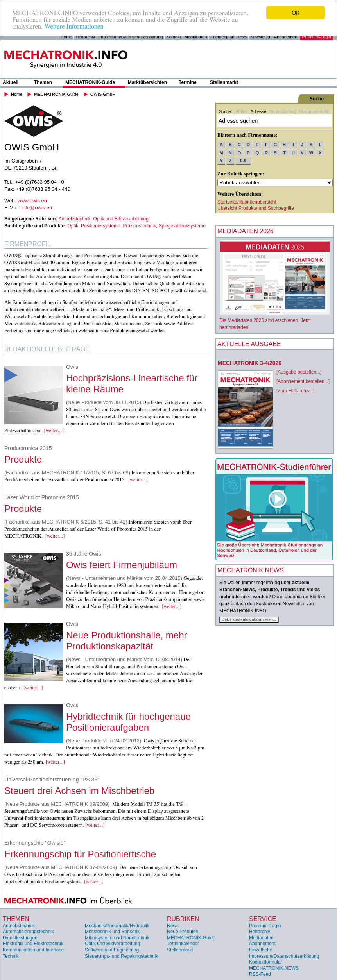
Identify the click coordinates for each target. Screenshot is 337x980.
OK (296, 13)
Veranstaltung (282, 111)
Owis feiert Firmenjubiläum (122, 565)
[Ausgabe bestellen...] (299, 372)
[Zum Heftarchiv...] (295, 391)
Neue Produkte (183, 932)
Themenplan (222, 37)
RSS (242, 37)
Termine (188, 82)
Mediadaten (196, 37)
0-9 (243, 161)
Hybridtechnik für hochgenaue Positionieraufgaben (128, 722)
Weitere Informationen (74, 26)
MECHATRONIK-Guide (90, 82)
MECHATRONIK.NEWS (274, 968)
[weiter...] (54, 431)
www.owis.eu (32, 201)
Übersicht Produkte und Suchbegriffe (256, 208)
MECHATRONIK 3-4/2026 (250, 363)
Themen (43, 82)
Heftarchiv (85, 37)
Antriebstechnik (75, 219)
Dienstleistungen (20, 938)
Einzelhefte (261, 950)
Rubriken (183, 919)
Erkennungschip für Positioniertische (80, 854)
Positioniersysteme (101, 226)
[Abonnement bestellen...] (303, 381)
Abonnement (286, 37)
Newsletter (260, 37)
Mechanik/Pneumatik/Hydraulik (117, 926)
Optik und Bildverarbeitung (121, 219)
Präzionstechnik (139, 226)
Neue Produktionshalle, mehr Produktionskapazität (127, 641)
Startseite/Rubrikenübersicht (247, 202)
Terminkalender (183, 944)
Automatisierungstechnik (28, 932)
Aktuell (11, 82)
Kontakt (173, 37)
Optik (73, 226)
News (173, 926)
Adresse (258, 111)
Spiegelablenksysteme (182, 226)
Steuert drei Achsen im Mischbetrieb (79, 791)
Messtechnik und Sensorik (112, 932)
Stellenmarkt (224, 82)
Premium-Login (316, 37)
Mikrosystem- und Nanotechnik (117, 938)
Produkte (23, 459)
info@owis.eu (37, 208)
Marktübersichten (147, 82)
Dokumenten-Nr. (314, 111)
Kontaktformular (266, 962)
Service (263, 919)
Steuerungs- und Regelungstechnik (121, 956)
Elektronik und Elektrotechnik (33, 944)
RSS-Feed (260, 974)
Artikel (241, 111)
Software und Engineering (112, 950)
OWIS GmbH (103, 94)
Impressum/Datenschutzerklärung (131, 37)
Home (66, 37)
